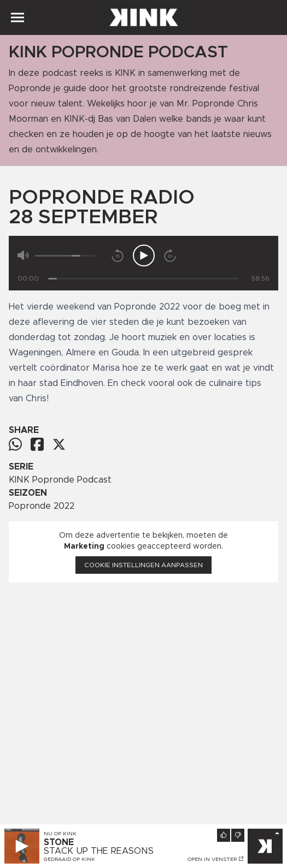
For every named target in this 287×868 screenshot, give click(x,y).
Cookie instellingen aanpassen (143, 565)
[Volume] (65, 256)
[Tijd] (143, 279)
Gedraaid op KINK (69, 859)
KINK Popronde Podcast (60, 480)
